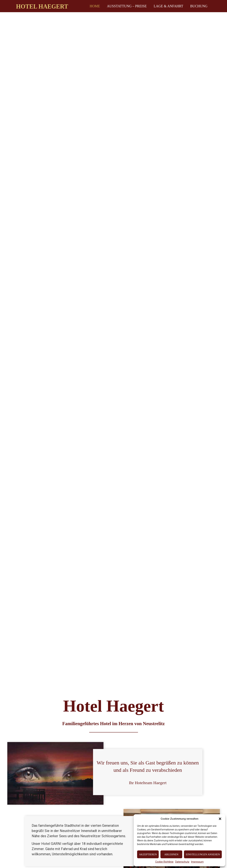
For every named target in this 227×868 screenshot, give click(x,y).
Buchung (199, 6)
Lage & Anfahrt (168, 6)
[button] (220, 819)
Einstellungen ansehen (203, 854)
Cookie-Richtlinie (164, 862)
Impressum (197, 862)
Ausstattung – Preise (127, 6)
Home (95, 6)
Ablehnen (171, 854)
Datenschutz (182, 862)
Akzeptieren (148, 854)
